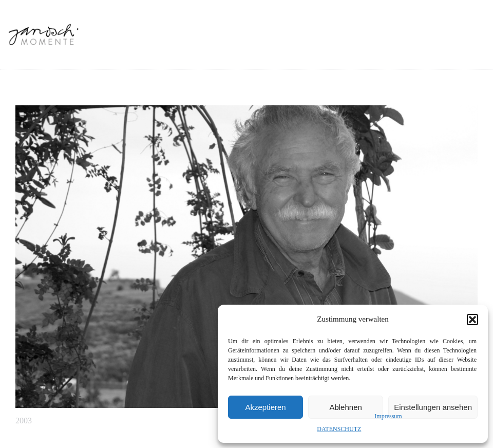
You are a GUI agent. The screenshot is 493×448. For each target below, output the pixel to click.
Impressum (388, 416)
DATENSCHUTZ (339, 429)
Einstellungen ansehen (433, 407)
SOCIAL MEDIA (362, 52)
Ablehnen (345, 407)
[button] (472, 320)
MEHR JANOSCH (432, 52)
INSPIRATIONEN (293, 52)
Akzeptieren (265, 407)
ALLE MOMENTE (221, 52)
